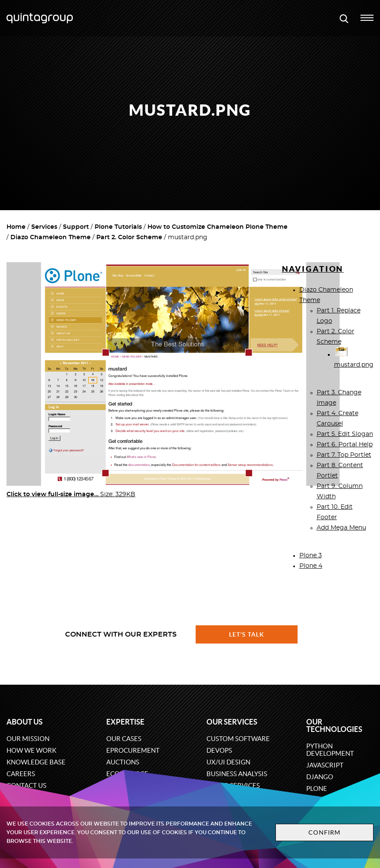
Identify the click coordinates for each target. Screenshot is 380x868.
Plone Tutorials (118, 227)
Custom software (238, 739)
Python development (330, 750)
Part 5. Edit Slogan (345, 434)
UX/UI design (228, 762)
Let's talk (247, 634)
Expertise (125, 722)
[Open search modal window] (344, 18)
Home (16, 227)
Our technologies (334, 725)
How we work (31, 750)
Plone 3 (311, 556)
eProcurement (133, 750)
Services (44, 227)
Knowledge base (36, 762)
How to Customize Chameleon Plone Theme (218, 227)
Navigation (313, 269)
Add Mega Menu (341, 528)
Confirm (324, 832)
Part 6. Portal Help (345, 445)
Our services (232, 722)
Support (76, 227)
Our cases (124, 739)
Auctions (123, 762)
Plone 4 (311, 566)
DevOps (219, 750)
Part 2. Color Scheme (129, 237)
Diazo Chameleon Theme (51, 237)
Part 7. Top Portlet (344, 455)
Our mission (28, 739)
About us (25, 722)
